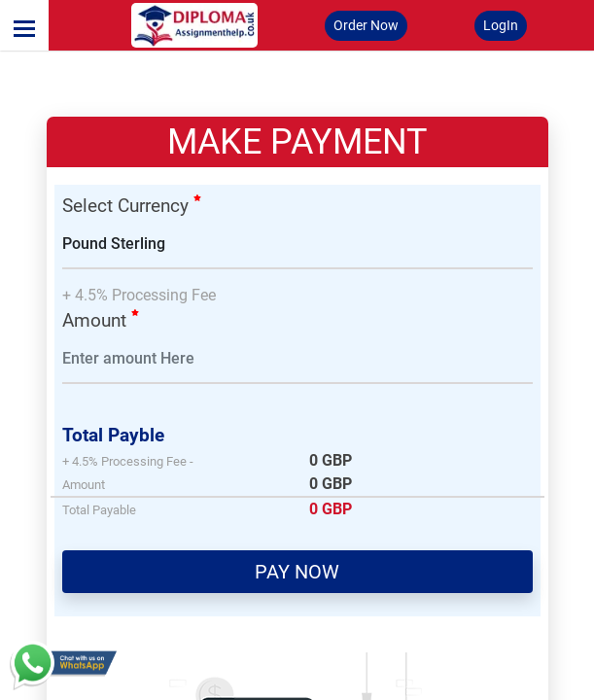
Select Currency (132, 206)
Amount (101, 320)
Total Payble (113, 435)
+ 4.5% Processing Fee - (128, 461)
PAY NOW (297, 572)
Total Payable (99, 510)
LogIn (501, 25)
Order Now (366, 25)
